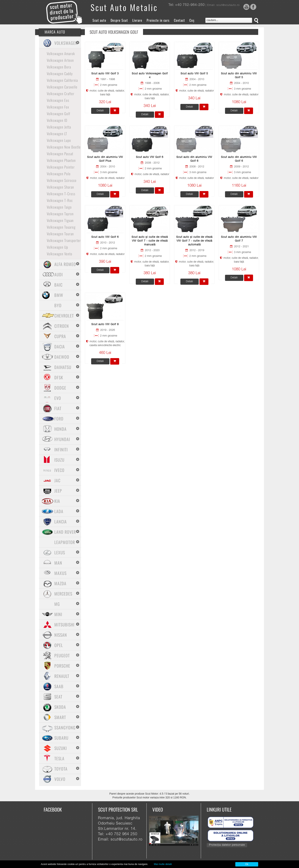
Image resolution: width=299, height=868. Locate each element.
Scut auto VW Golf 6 (150, 157)
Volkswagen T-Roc (60, 200)
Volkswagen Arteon (60, 60)
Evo (58, 398)
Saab (59, 686)
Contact (179, 20)
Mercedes (63, 594)
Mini (58, 614)
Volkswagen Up (57, 247)
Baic (58, 285)
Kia (57, 501)
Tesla (59, 758)
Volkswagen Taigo (59, 207)
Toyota (61, 769)
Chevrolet (64, 316)
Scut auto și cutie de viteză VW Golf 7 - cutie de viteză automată (194, 241)
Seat (58, 697)
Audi (59, 274)
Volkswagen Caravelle (62, 87)
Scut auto (99, 20)
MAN (58, 563)
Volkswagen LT (57, 133)
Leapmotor (65, 542)
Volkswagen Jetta (59, 127)
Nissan (61, 635)
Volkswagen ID (57, 120)
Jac (57, 480)
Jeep (58, 491)
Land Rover (65, 532)
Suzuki (61, 748)
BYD (58, 305)
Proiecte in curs (158, 20)
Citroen (62, 326)
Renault (62, 676)
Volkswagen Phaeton (61, 160)
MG (57, 604)
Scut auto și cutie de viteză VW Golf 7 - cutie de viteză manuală (150, 241)
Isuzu (59, 460)
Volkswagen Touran (60, 234)
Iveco (59, 470)
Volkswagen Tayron (60, 214)
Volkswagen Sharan (60, 187)
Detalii (100, 111)
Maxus (60, 573)
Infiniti (61, 449)
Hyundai (62, 439)
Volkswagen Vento (59, 254)
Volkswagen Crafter (61, 93)
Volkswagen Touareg (61, 227)
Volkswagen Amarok (61, 53)
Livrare (137, 20)
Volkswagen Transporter (64, 240)
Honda (60, 429)
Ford (59, 419)
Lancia (61, 522)
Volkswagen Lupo (59, 140)
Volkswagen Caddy (60, 73)
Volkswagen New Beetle (64, 147)
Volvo (60, 779)
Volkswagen (66, 43)
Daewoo (62, 357)
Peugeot (62, 655)
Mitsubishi (64, 624)
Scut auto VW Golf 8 (105, 325)
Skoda (60, 707)
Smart (60, 717)
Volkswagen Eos (58, 100)
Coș (192, 20)
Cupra (60, 336)
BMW (59, 295)
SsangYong (65, 727)
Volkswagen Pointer (61, 167)
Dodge (60, 388)
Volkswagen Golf (58, 113)
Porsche (62, 666)
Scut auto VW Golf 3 (105, 74)
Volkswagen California (62, 80)
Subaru (61, 738)
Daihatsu (63, 367)
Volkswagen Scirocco (62, 180)
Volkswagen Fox (58, 107)
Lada (59, 511)
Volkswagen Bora (59, 67)
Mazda (60, 583)
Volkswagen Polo (59, 174)
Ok (247, 864)
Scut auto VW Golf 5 (194, 74)
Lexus (60, 552)
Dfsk (59, 377)
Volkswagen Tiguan (60, 220)
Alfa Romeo (65, 264)
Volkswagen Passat (60, 154)
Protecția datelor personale (227, 845)
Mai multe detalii (163, 864)
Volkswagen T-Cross (61, 194)
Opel (59, 645)
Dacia (60, 346)
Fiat (58, 408)
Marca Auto (55, 32)
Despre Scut (119, 20)
